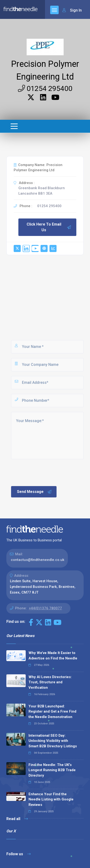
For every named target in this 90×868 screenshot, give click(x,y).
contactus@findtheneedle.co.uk (38, 560)
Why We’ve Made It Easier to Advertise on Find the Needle (53, 656)
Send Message (34, 492)
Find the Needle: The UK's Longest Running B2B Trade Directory (52, 770)
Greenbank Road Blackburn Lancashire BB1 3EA (42, 191)
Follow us (18, 854)
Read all (17, 819)
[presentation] (46, 472)
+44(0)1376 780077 (45, 608)
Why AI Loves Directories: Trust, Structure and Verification (50, 682)
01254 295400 (45, 88)
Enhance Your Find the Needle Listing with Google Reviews (51, 799)
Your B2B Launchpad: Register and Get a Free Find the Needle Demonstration (52, 712)
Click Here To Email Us (49, 227)
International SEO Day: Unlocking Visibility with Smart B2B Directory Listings (53, 741)
